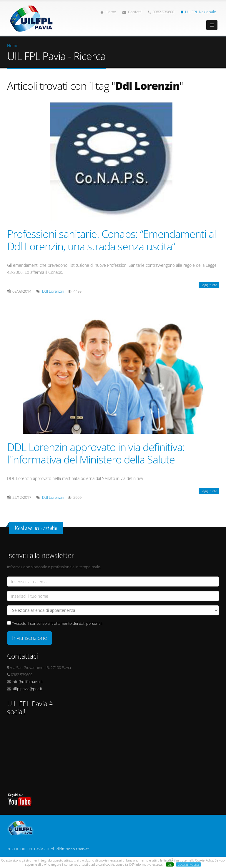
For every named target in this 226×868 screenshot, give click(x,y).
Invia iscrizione (30, 638)
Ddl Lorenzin (53, 291)
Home (108, 12)
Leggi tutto (209, 285)
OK (170, 864)
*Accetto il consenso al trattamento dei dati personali (57, 623)
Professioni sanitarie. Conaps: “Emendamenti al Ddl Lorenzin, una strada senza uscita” (112, 240)
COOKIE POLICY (188, 864)
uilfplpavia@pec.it (27, 689)
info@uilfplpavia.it (27, 682)
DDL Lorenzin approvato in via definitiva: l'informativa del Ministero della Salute (96, 453)
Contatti (132, 12)
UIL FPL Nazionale (198, 12)
